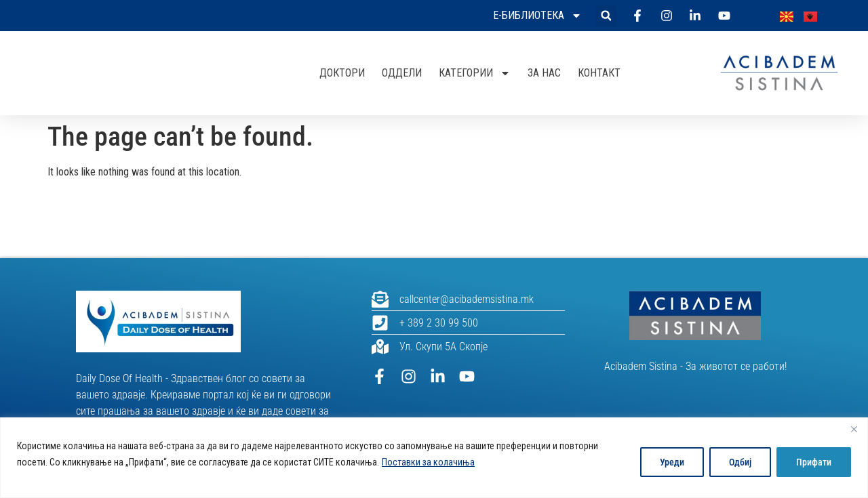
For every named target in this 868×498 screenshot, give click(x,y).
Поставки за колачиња (428, 462)
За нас (544, 73)
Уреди (672, 462)
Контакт (599, 73)
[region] (434, 458)
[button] (606, 16)
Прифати (814, 462)
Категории (475, 73)
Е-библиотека (537, 16)
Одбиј (740, 462)
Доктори (342, 73)
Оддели (402, 73)
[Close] (854, 429)
